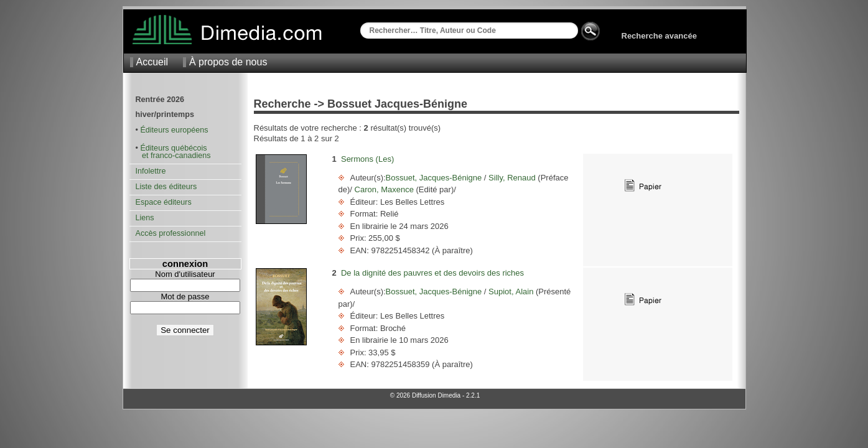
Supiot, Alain (511, 292)
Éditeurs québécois (173, 148)
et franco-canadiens (173, 156)
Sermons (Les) (367, 159)
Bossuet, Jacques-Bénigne (435, 178)
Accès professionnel (171, 233)
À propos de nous (228, 62)
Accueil (152, 62)
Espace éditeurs (164, 202)
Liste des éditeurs (166, 187)
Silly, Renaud (512, 178)
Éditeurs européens (174, 130)
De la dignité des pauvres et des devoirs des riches (432, 273)
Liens (145, 218)
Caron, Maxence (384, 189)
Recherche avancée (659, 36)
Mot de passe (185, 296)
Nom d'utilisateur (185, 274)
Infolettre (151, 171)
